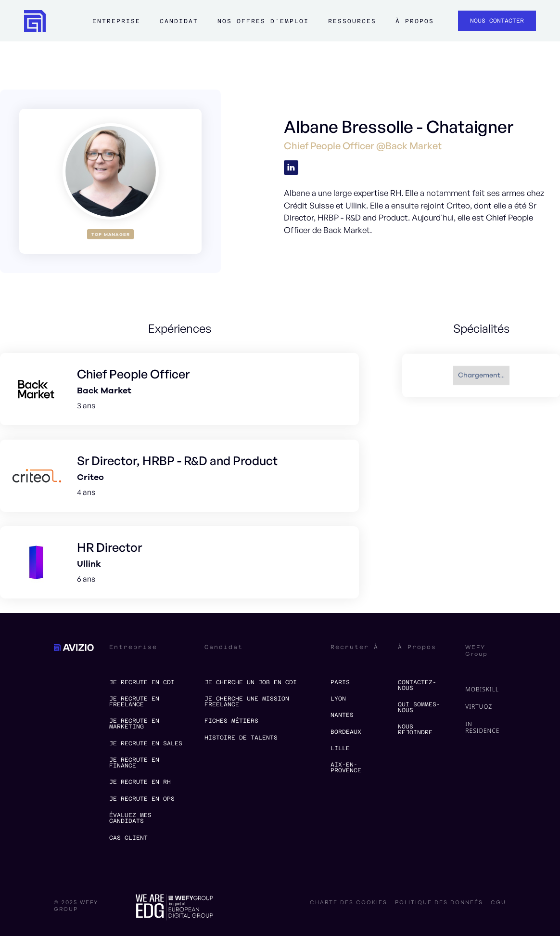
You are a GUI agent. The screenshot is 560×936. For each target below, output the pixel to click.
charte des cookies (349, 903)
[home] (35, 21)
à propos (415, 21)
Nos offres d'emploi (263, 21)
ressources (352, 21)
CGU (498, 903)
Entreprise (116, 21)
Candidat (179, 21)
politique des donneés (439, 903)
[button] (116, 26)
